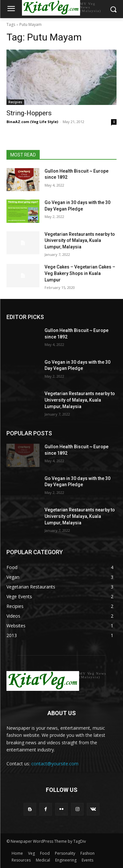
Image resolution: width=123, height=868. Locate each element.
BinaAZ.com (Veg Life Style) (32, 122)
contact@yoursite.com (55, 764)
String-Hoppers (29, 113)
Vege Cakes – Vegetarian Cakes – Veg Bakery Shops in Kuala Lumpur (80, 273)
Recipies (15, 102)
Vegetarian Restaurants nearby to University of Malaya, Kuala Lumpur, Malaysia (80, 240)
